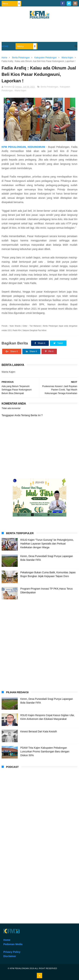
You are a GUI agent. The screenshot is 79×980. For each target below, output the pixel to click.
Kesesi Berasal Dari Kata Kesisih (39, 731)
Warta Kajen (20, 91)
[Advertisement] (39, 644)
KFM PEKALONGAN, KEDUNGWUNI (24, 147)
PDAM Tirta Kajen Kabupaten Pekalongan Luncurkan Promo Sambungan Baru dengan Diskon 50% (45, 752)
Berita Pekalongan (50, 87)
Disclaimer (10, 956)
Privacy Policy (12, 952)
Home (5, 46)
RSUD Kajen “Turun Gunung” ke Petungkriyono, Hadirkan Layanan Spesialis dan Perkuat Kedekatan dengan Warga (47, 544)
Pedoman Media (13, 944)
